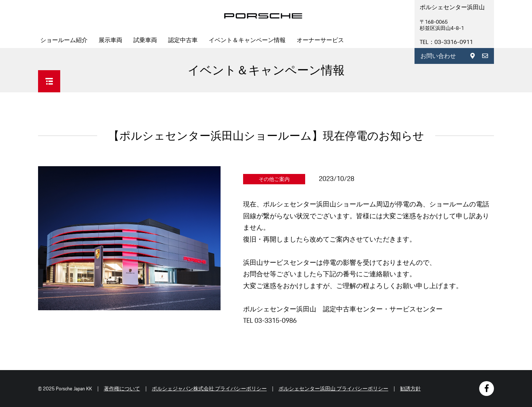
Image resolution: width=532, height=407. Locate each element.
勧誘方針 (410, 389)
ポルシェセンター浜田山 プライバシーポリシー (333, 389)
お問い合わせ (438, 56)
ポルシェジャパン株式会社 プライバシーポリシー (209, 389)
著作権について (122, 389)
